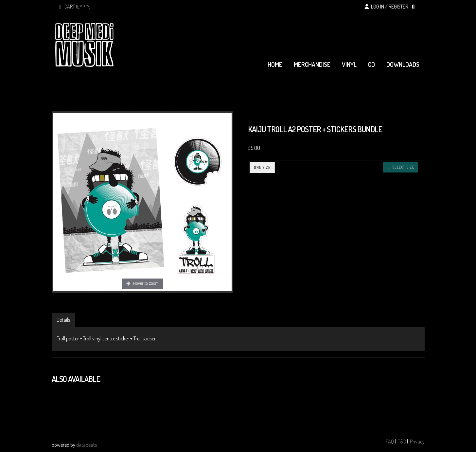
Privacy (417, 442)
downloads (403, 64)
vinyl (349, 64)
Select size (401, 167)
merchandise (312, 64)
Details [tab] (63, 320)
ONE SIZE (262, 167)
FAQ (390, 442)
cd (371, 64)
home (275, 64)
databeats (87, 445)
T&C (402, 442)
